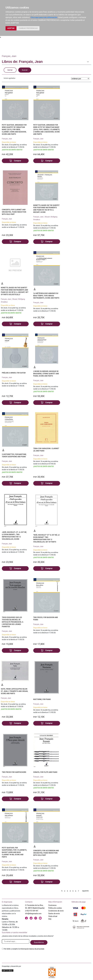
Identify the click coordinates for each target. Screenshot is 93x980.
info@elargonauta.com (33, 914)
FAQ (50, 919)
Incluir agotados (9, 78)
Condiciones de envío (56, 911)
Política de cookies (55, 908)
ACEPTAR (11, 28)
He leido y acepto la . (24, 949)
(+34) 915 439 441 (32, 911)
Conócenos (52, 905)
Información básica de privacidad (32, 949)
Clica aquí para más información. (44, 17)
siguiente (85, 891)
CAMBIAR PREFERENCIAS (28, 28)
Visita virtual (53, 916)
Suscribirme (39, 942)
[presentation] (19, 956)
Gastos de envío (54, 914)
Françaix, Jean (7, 139)
